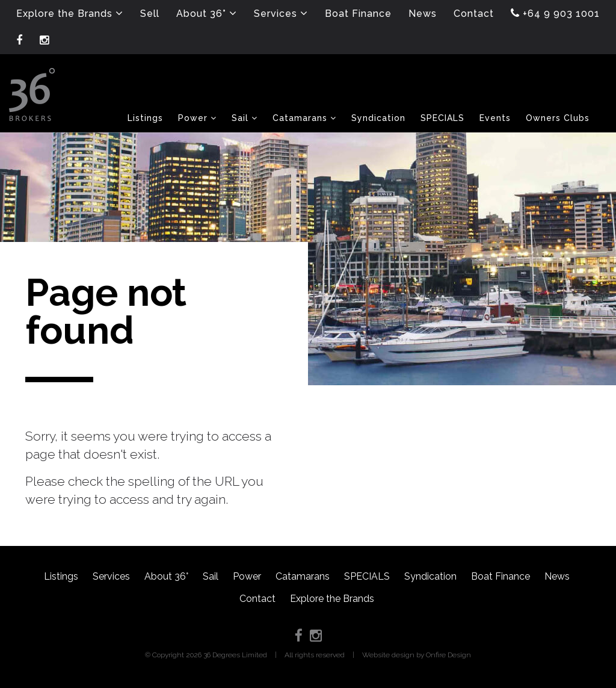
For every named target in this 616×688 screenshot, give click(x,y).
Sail (211, 576)
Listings (61, 576)
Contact (257, 599)
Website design (388, 655)
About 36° (166, 576)
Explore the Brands (332, 599)
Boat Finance (500, 576)
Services (111, 576)
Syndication (430, 576)
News (557, 576)
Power (247, 576)
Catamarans (303, 576)
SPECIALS (367, 576)
